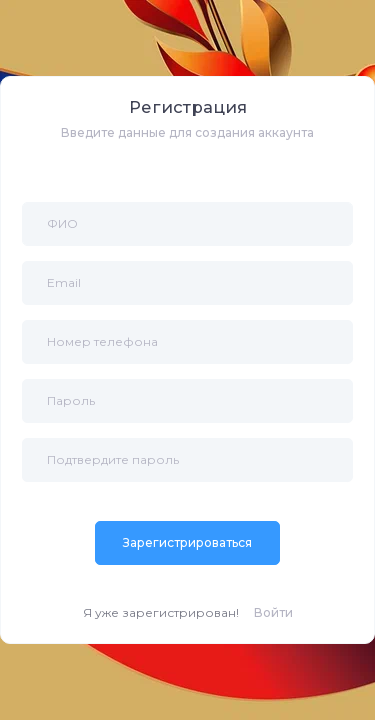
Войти (273, 612)
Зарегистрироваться (187, 542)
